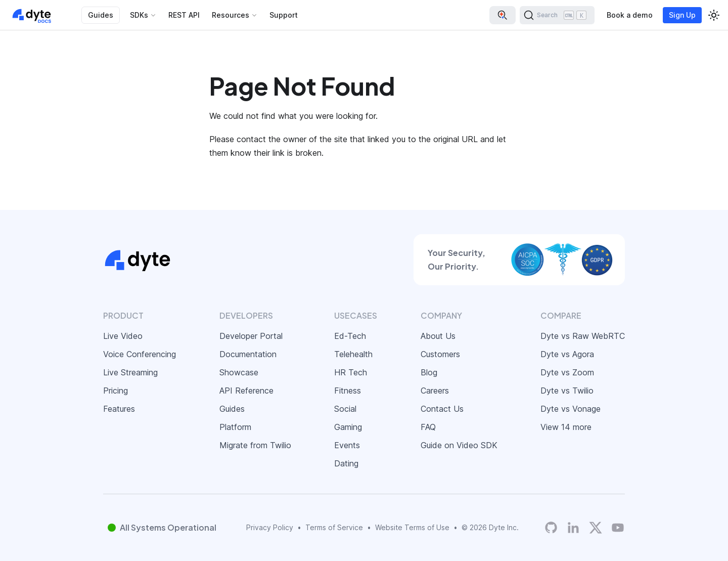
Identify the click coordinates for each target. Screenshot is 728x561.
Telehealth (353, 354)
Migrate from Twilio (255, 445)
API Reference (246, 391)
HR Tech (351, 372)
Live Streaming (130, 372)
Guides (101, 15)
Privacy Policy (270, 527)
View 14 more (566, 427)
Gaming (348, 427)
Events (347, 445)
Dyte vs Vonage (571, 409)
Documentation (248, 354)
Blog (429, 372)
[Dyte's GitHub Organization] (551, 528)
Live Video (123, 336)
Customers (440, 354)
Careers (435, 391)
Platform (235, 427)
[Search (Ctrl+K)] (557, 15)
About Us (438, 336)
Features (119, 409)
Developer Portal (251, 336)
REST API (184, 15)
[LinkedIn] (573, 528)
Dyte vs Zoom (567, 372)
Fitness (348, 391)
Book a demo (630, 15)
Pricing (116, 391)
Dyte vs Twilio (567, 391)
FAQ (428, 427)
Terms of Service (334, 527)
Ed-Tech (350, 336)
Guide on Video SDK (459, 445)
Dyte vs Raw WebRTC (583, 336)
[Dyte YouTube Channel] (618, 528)
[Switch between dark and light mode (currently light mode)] (714, 15)
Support (284, 15)
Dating (346, 463)
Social (345, 409)
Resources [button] (231, 15)
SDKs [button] (139, 15)
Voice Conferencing (140, 354)
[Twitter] (596, 528)
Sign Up (682, 15)
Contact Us (442, 409)
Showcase (239, 372)
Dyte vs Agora (567, 354)
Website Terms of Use (412, 527)
